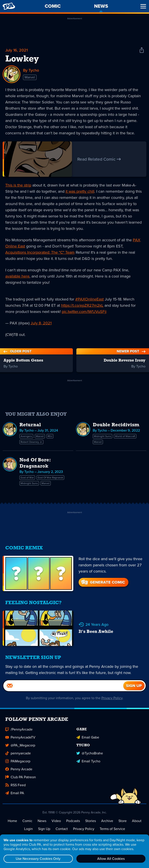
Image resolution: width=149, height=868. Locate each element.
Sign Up (44, 829)
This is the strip (18, 185)
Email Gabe (88, 737)
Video (56, 821)
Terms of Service (112, 829)
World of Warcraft (125, 436)
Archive (107, 821)
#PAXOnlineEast (89, 299)
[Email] (63, 686)
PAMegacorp (18, 761)
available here (17, 276)
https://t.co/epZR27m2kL (82, 305)
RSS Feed (15, 785)
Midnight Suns (103, 436)
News (42, 821)
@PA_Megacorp (20, 745)
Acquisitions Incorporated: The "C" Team (40, 252)
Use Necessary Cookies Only (38, 859)
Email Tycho (88, 761)
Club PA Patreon (21, 777)
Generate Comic (103, 582)
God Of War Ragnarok (50, 478)
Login (28, 829)
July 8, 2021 (41, 323)
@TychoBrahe (90, 753)
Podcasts (73, 821)
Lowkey (22, 59)
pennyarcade (18, 753)
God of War (27, 478)
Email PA (15, 793)
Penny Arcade (19, 769)
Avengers (26, 436)
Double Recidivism (116, 425)
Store (123, 821)
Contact (62, 829)
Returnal (30, 425)
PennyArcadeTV (20, 737)
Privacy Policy (112, 698)
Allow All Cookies (111, 859)
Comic (27, 821)
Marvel (30, 77)
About (137, 821)
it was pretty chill (80, 191)
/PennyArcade (19, 729)
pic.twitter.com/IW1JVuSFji (84, 312)
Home (12, 821)
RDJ (50, 436)
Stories (91, 821)
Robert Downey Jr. (31, 442)
